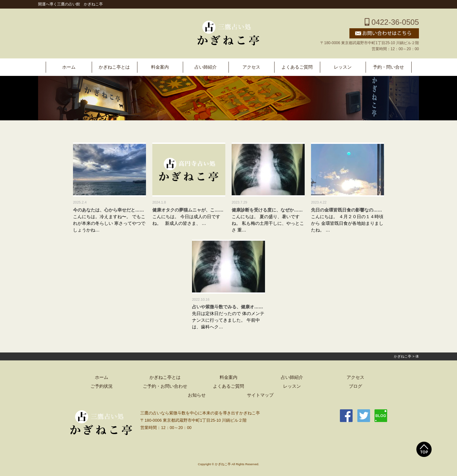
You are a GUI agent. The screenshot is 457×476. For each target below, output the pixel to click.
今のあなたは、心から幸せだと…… (109, 210)
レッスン (343, 67)
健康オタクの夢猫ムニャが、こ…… (188, 210)
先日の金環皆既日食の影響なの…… (347, 210)
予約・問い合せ (388, 67)
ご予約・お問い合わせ (165, 386)
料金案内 (160, 67)
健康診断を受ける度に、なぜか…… (267, 210)
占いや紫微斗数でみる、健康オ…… (228, 307)
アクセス (251, 67)
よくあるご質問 (297, 67)
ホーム (69, 67)
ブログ (355, 386)
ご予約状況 (102, 386)
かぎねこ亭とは (114, 67)
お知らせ (197, 395)
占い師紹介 (206, 67)
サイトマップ (260, 395)
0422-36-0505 (392, 22)
